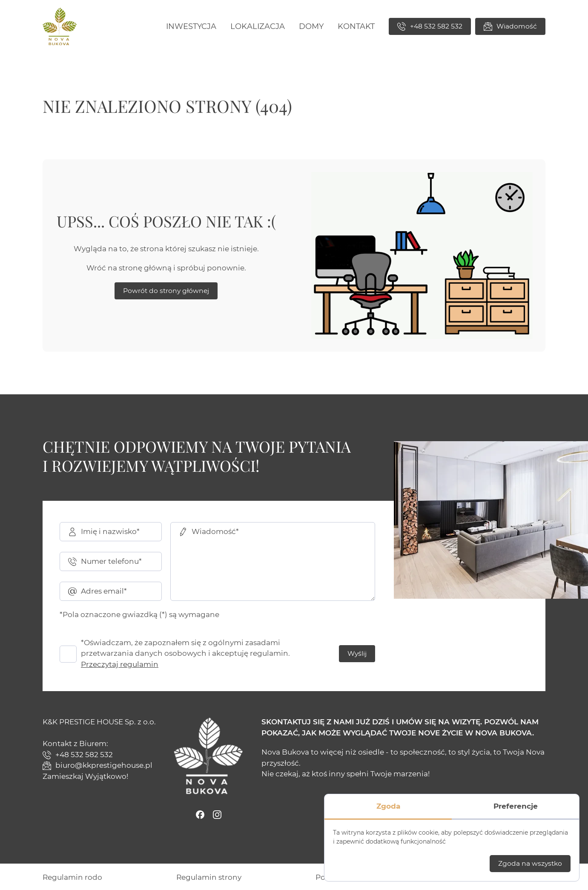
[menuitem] (191, 27)
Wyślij (357, 653)
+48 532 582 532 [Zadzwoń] (430, 26)
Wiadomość (510, 26)
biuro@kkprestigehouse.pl (98, 765)
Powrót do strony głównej (166, 291)
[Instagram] (217, 815)
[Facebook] (200, 815)
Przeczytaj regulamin (120, 664)
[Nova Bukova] (60, 26)
